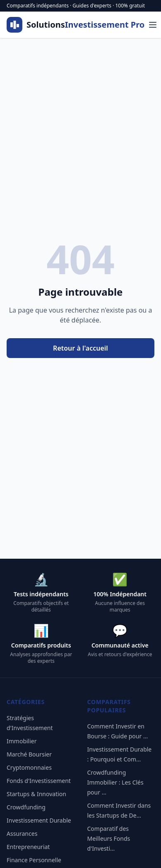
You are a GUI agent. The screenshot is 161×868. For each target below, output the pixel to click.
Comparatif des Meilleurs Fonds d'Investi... (109, 838)
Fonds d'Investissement (39, 781)
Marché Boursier (29, 754)
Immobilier (22, 741)
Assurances (22, 834)
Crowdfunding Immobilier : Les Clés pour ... (115, 782)
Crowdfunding (26, 807)
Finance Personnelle (34, 860)
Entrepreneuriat (28, 847)
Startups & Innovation (36, 794)
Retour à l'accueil (80, 348)
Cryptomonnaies (29, 767)
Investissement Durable (39, 820)
